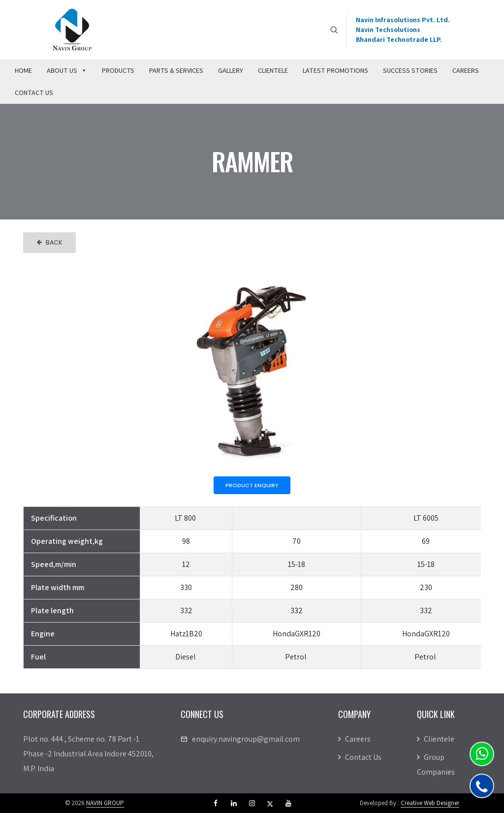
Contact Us (34, 93)
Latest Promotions (335, 70)
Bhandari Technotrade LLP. (399, 39)
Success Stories (410, 70)
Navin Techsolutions (388, 30)
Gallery (231, 70)
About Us (67, 70)
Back (49, 242)
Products (118, 70)
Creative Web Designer (430, 803)
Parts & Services (176, 70)
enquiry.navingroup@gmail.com (246, 739)
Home (23, 70)
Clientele (273, 70)
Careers (466, 70)
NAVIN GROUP (105, 803)
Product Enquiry (252, 485)
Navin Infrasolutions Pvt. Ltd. (403, 20)
